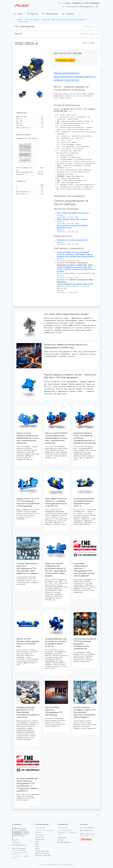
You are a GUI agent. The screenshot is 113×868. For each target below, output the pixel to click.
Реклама (98, 815)
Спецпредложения (50, 14)
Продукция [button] (32, 14)
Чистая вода (39, 835)
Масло (37, 846)
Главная (18, 14)
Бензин (37, 849)
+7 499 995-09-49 (70, 7)
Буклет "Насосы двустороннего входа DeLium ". (73, 213)
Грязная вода (40, 837)
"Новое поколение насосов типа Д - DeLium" (72, 219)
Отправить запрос (65, 60)
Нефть (37, 842)
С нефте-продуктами (42, 851)
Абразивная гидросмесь (43, 855)
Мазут (37, 844)
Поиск (61, 840)
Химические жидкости (42, 853)
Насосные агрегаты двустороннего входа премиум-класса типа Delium (75, 76)
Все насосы (40, 828)
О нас (15, 840)
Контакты (16, 842)
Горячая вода (40, 840)
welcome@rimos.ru (87, 7)
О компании (68, 14)
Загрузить (60, 215)
